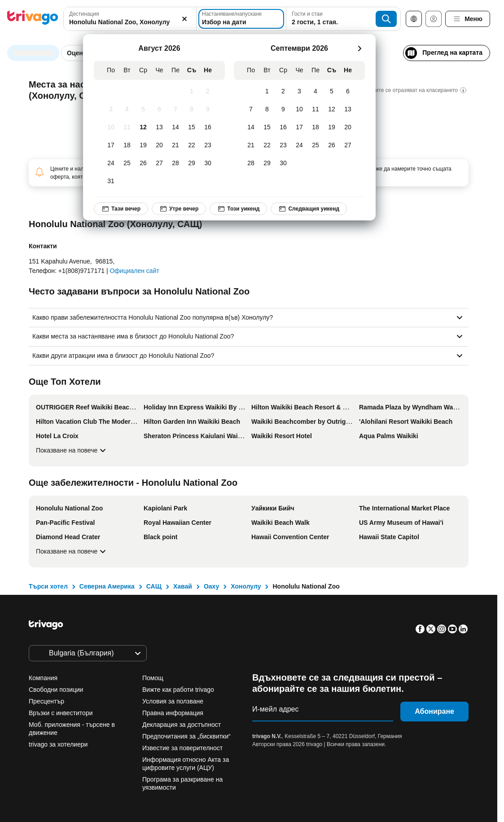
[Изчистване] (184, 19)
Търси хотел (48, 586)
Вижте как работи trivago (178, 690)
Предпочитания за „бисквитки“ (187, 736)
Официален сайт (134, 271)
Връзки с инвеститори (61, 713)
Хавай (183, 586)
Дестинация (84, 14)
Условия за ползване (173, 701)
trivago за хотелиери (58, 744)
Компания (43, 678)
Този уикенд (238, 209)
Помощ (153, 678)
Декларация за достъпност (182, 725)
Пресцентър (46, 701)
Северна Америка (107, 586)
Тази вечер (121, 209)
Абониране (434, 711)
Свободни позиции (56, 690)
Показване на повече (72, 450)
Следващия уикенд (309, 209)
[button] (130, 19)
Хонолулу (246, 586)
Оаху (211, 586)
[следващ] (359, 48)
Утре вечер (179, 209)
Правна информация (173, 713)
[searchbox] (130, 22)
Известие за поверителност (182, 748)
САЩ (154, 586)
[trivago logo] (33, 19)
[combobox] (130, 19)
